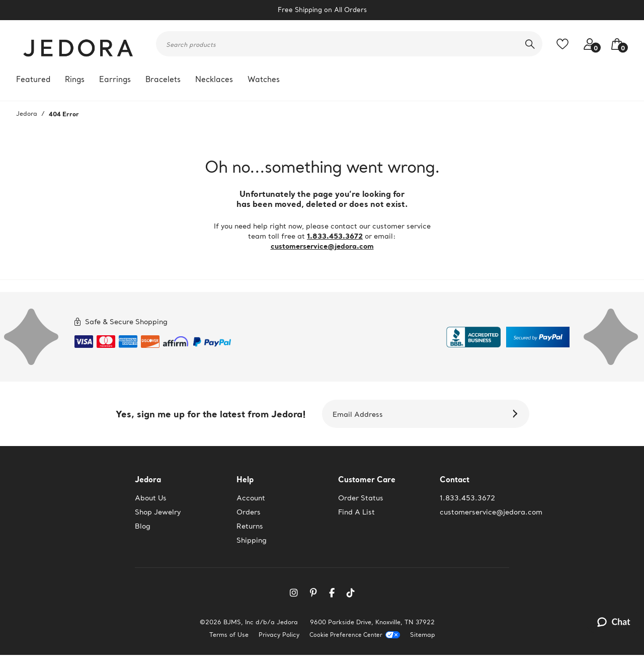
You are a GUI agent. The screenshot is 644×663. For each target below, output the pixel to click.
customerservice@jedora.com (322, 246)
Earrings (115, 79)
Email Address (358, 414)
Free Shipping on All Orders (322, 10)
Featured (33, 79)
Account (251, 498)
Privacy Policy (279, 635)
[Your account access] (587, 44)
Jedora (27, 114)
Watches (264, 79)
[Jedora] (79, 44)
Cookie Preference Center (346, 635)
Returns (250, 526)
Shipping (252, 540)
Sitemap (423, 635)
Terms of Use (229, 635)
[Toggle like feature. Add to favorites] (565, 44)
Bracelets (163, 79)
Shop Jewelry (158, 512)
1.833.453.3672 (335, 236)
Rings (75, 79)
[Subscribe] (517, 414)
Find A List (356, 512)
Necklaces (214, 79)
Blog (143, 526)
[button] (614, 44)
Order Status (361, 498)
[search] (530, 44)
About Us (151, 498)
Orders (249, 512)
